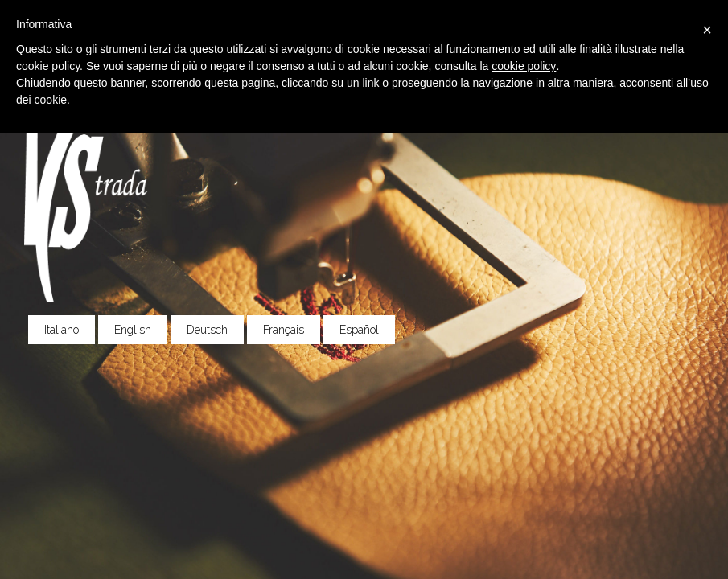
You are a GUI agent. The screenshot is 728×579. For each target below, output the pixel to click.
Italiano (62, 330)
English (133, 330)
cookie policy (524, 66)
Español (359, 330)
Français (284, 330)
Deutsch (207, 330)
